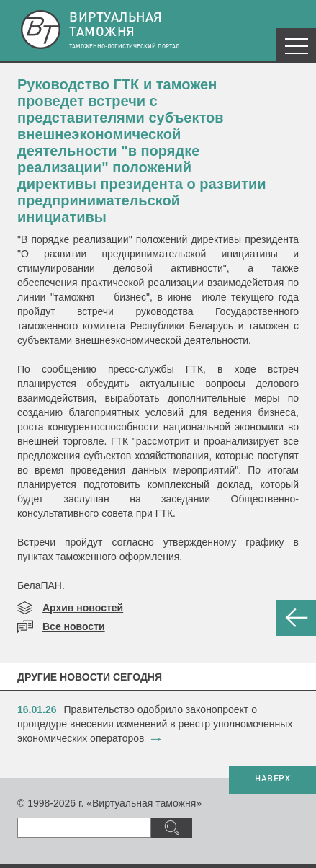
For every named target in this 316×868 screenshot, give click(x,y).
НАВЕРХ (272, 779)
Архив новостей (83, 608)
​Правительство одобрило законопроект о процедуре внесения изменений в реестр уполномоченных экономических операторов (155, 724)
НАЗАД (296, 618)
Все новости (74, 626)
